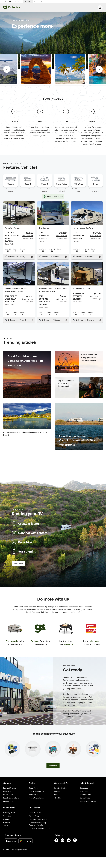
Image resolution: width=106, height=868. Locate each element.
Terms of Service (35, 813)
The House (7, 826)
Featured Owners (10, 788)
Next (99, 69)
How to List (7, 791)
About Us (58, 798)
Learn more (18, 563)
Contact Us (84, 788)
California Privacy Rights (38, 819)
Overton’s (7, 819)
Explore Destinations (36, 791)
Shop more (53, 766)
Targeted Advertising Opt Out (40, 828)
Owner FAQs (8, 795)
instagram (63, 840)
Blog (56, 795)
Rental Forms (8, 801)
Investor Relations (61, 788)
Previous (7, 69)
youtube (69, 840)
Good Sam (7, 816)
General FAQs (85, 798)
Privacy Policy (34, 816)
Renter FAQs (33, 795)
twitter (75, 840)
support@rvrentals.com (88, 801)
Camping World (9, 813)
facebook (56, 840)
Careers (57, 791)
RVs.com (6, 822)
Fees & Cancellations (11, 798)
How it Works (85, 791)
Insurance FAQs (86, 795)
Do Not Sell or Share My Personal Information (37, 824)
